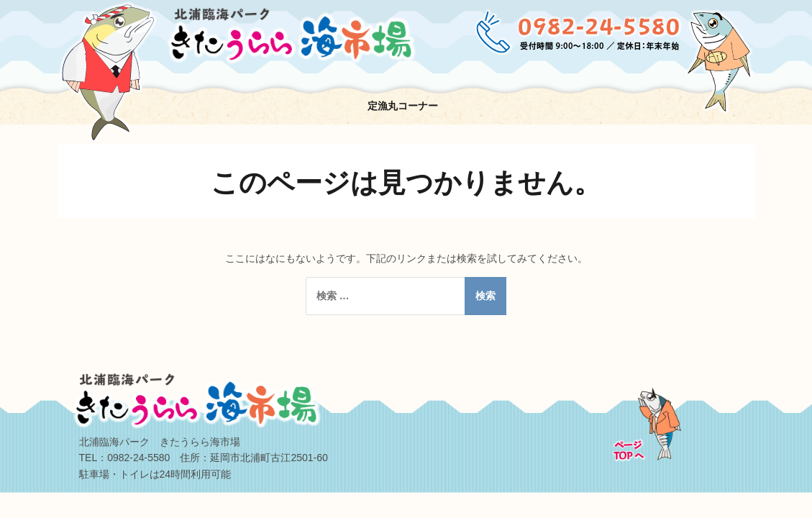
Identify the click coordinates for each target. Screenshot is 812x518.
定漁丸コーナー (403, 106)
